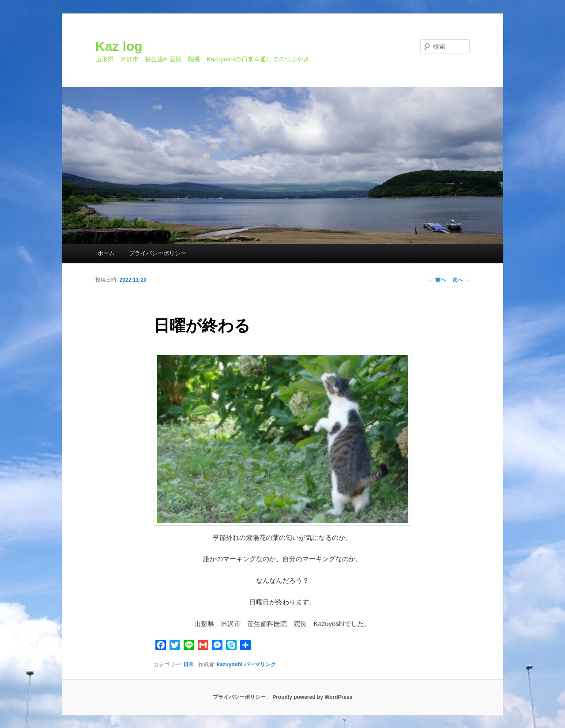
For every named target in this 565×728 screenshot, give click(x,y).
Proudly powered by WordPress (312, 697)
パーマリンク (260, 664)
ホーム (106, 253)
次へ (461, 280)
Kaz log (119, 46)
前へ (437, 280)
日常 (188, 664)
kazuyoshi (230, 664)
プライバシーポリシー (158, 253)
